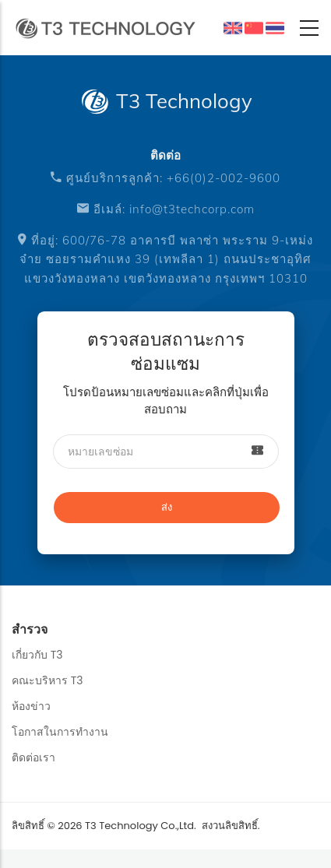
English (233, 28)
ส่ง (167, 507)
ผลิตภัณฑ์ (275, 28)
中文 (258, 31)
